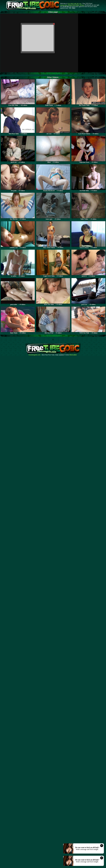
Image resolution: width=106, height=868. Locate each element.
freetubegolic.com (35, 355)
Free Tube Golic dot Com (74, 4)
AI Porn (82, 5)
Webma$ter (73, 355)
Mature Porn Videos (74, 5)
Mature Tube (64, 5)
